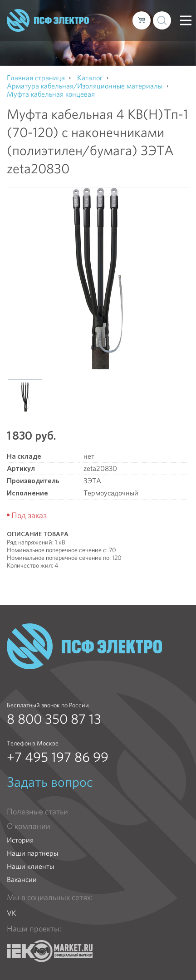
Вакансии (22, 880)
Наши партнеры (32, 853)
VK (12, 913)
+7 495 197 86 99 (58, 757)
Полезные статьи (37, 812)
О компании (29, 826)
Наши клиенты (30, 866)
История (20, 840)
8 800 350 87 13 (54, 719)
